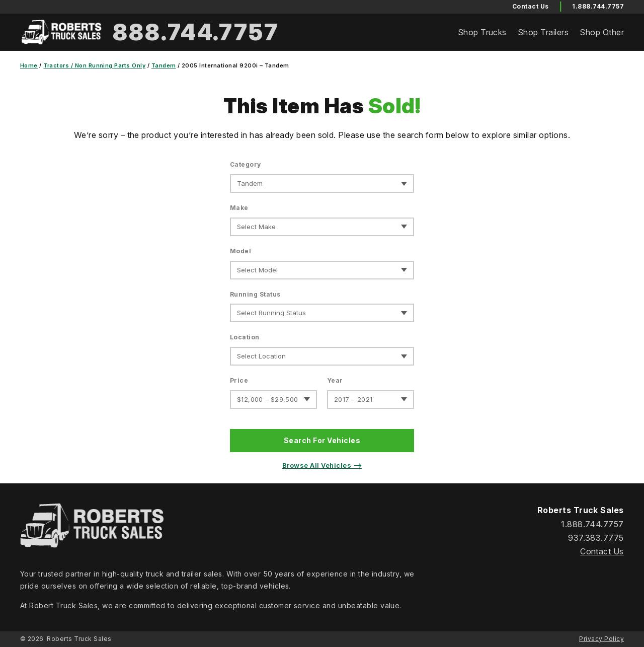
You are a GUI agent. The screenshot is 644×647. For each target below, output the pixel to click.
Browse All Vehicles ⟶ (322, 465)
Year (335, 380)
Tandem (164, 65)
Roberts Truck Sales (79, 639)
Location (245, 337)
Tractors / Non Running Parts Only (94, 65)
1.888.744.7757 (598, 6)
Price (239, 380)
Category (246, 164)
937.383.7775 (596, 538)
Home (29, 65)
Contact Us (602, 551)
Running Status (255, 294)
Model (240, 251)
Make (239, 208)
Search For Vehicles (322, 440)
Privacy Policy (601, 639)
